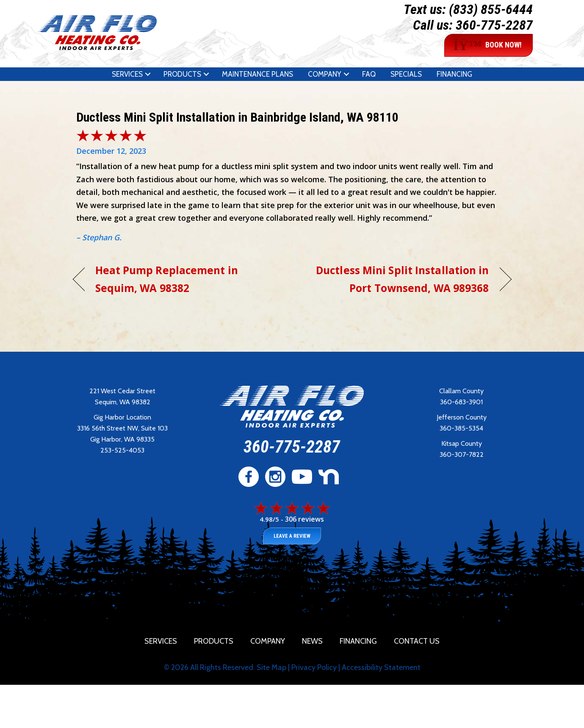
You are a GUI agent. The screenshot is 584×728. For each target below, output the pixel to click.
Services (127, 74)
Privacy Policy (314, 667)
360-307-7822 (462, 454)
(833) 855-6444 (491, 9)
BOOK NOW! (487, 45)
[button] (148, 74)
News (312, 641)
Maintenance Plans (257, 74)
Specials (406, 74)
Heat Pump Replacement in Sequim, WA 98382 (167, 279)
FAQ (369, 74)
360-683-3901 (461, 402)
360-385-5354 (461, 428)
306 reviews (304, 519)
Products (182, 74)
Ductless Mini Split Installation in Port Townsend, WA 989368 (397, 279)
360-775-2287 (494, 25)
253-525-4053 (122, 450)
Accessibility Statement (381, 667)
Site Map (271, 667)
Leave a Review (292, 536)
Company (325, 74)
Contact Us (417, 641)
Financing (454, 74)
